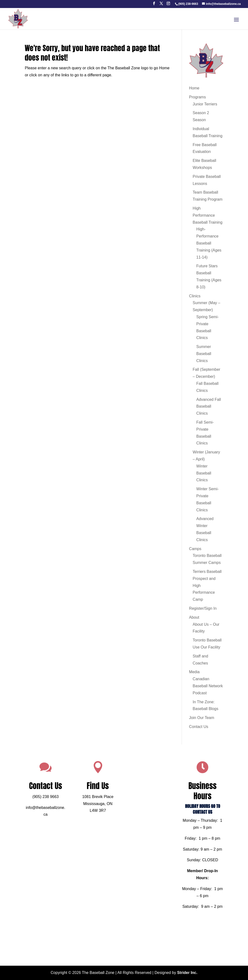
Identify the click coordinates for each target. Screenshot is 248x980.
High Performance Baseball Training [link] (208, 215)
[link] (188, 4)
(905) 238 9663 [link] (59, 807)
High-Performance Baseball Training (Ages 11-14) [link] (209, 243)
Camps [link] (195, 549)
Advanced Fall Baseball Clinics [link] (209, 407)
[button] (154, 5)
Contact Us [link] (199, 727)
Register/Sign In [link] (203, 608)
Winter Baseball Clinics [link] (204, 473)
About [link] (194, 617)
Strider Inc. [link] (187, 973)
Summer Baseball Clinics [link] (204, 354)
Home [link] (194, 88)
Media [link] (194, 672)
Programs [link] (198, 97)
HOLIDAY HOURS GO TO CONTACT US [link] (189, 817)
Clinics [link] (195, 296)
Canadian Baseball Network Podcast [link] (208, 686)
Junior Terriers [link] (205, 104)
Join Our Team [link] (202, 718)
